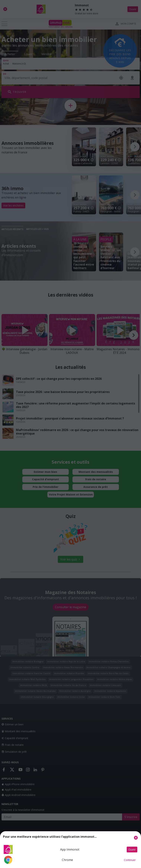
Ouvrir (132, 850)
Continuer (130, 860)
